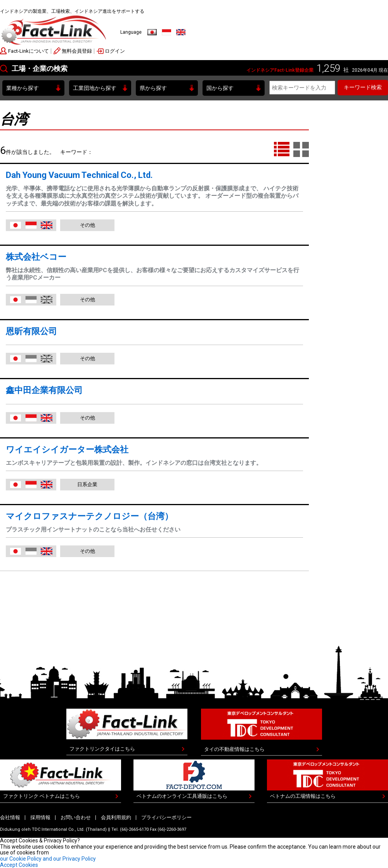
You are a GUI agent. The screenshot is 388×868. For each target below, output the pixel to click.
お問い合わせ (76, 817)
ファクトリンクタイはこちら (102, 749)
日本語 (152, 32)
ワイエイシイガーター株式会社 (67, 450)
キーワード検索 (363, 87)
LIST (282, 150)
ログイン (115, 51)
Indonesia (166, 32)
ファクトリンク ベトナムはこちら (42, 796)
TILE (301, 150)
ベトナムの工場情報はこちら (303, 796)
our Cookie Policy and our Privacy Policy (48, 859)
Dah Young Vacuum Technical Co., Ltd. (79, 175)
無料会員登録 (77, 51)
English (181, 32)
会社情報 (10, 817)
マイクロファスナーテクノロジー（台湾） (89, 516)
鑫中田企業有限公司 (44, 390)
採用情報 (40, 817)
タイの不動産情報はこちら (234, 749)
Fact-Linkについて (29, 51)
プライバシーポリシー (166, 817)
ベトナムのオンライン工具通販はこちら (182, 796)
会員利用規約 (116, 817)
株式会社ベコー (36, 257)
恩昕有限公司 (31, 331)
